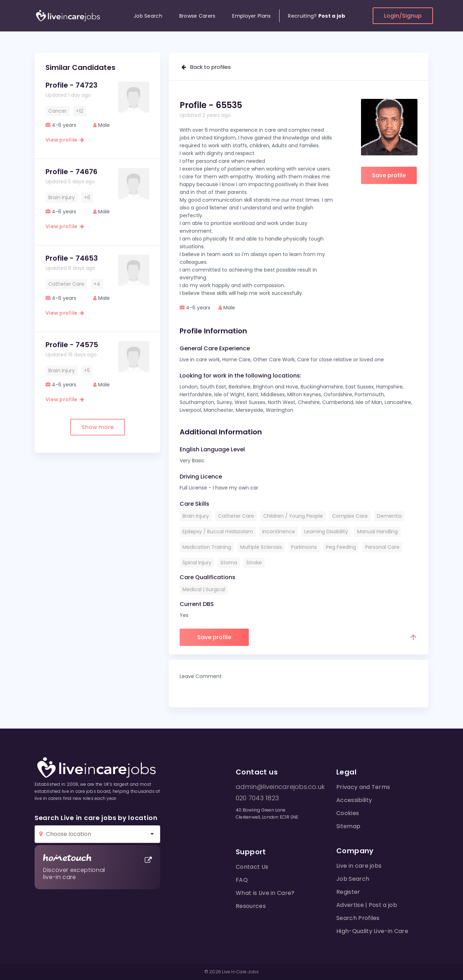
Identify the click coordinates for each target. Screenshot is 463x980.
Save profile (389, 175)
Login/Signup (403, 16)
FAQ (242, 880)
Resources (251, 906)
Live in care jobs (359, 866)
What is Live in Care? (265, 893)
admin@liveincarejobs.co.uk (280, 787)
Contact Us (252, 867)
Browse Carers (197, 16)
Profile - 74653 (72, 258)
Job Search (148, 16)
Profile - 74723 (71, 85)
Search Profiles (358, 918)
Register (348, 892)
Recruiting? (317, 16)
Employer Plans (251, 16)
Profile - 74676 (71, 172)
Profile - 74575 (72, 345)
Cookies (348, 813)
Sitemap (348, 826)
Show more (98, 427)
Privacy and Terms (363, 787)
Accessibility (354, 800)
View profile (65, 140)
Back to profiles (206, 67)
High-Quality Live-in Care (372, 931)
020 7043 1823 (257, 798)
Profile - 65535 (211, 105)
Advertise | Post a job (367, 905)
